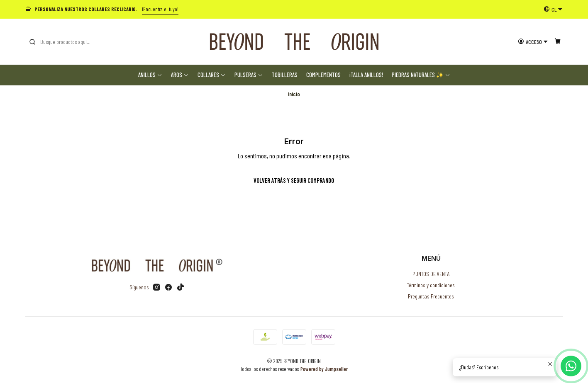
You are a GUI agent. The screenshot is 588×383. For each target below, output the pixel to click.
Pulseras (249, 75)
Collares (212, 75)
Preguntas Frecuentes (431, 296)
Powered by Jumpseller (324, 369)
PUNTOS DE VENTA (431, 274)
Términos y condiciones (431, 285)
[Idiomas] (553, 9)
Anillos (150, 75)
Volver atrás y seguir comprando (294, 181)
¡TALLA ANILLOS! (366, 75)
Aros (180, 75)
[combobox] (71, 42)
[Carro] (558, 41)
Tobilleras (285, 75)
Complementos (323, 75)
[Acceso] (533, 41)
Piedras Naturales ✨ (421, 75)
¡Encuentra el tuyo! (160, 9)
